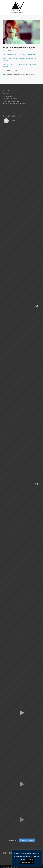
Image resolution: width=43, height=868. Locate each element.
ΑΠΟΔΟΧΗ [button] (30, 859)
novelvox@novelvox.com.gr (17, 103)
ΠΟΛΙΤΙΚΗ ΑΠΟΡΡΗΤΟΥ (27, 863)
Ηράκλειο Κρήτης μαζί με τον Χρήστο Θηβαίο (20, 54)
